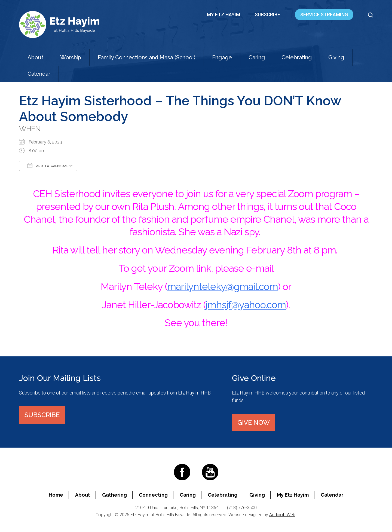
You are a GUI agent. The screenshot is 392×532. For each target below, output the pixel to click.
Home (56, 495)
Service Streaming (324, 15)
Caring (257, 57)
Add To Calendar (48, 166)
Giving (336, 57)
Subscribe (267, 15)
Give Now (254, 422)
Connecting (153, 495)
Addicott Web (282, 515)
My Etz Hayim (223, 15)
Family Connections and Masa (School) (147, 57)
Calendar (39, 74)
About (36, 57)
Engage (222, 57)
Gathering (114, 495)
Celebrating (297, 57)
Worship (71, 57)
